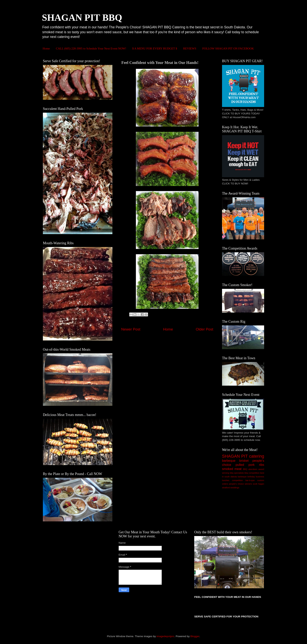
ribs (262, 465)
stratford (226, 488)
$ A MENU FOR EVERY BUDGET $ (155, 49)
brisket (244, 461)
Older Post (205, 329)
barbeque (229, 461)
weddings (235, 488)
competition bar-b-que (243, 480)
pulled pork (245, 465)
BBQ (245, 469)
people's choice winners (240, 484)
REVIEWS (190, 49)
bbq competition (252, 473)
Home (46, 49)
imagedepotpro (165, 636)
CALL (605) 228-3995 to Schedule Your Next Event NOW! (91, 49)
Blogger (195, 636)
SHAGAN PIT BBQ (82, 18)
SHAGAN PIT (235, 456)
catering (257, 456)
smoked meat (232, 469)
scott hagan (259, 484)
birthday (251, 477)
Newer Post (131, 329)
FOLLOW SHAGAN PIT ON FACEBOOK (228, 49)
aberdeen (253, 469)
